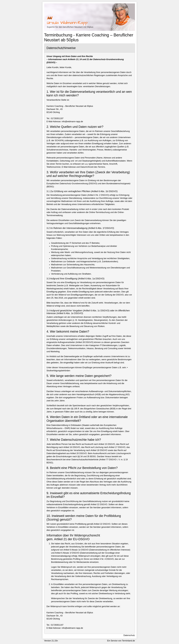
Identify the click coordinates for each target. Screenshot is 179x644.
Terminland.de (128, 641)
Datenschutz (129, 635)
